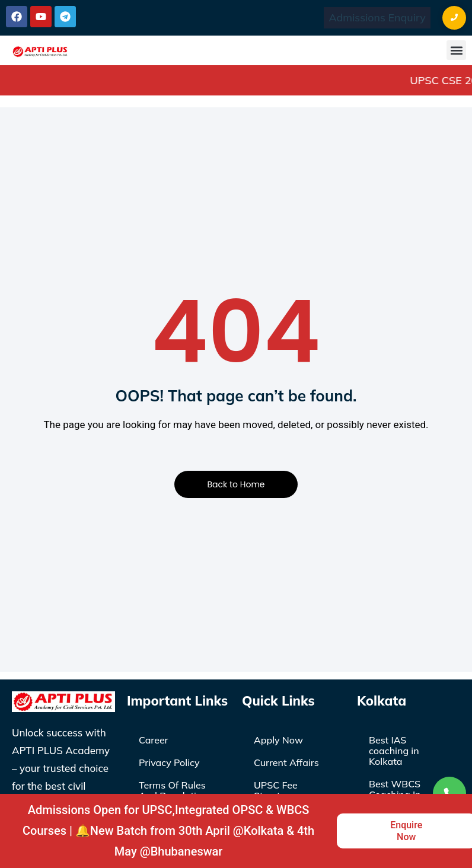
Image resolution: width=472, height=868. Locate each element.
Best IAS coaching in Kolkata (394, 751)
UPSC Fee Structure (276, 790)
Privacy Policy (169, 762)
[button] (456, 50)
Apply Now (278, 740)
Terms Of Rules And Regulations (176, 790)
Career (154, 740)
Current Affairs (286, 762)
